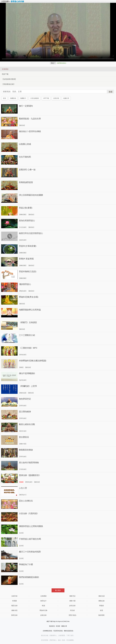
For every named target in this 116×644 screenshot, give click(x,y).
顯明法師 (14, 615)
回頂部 (58, 626)
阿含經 (72, 610)
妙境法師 (72, 606)
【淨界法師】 (23, 406)
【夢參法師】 (23, 291)
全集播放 (5, 69)
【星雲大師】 (23, 431)
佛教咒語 (72, 596)
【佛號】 (21, 367)
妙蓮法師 (43, 615)
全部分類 (56, 98)
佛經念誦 (101, 596)
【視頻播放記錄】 (8, 84)
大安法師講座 (35, 98)
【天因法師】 (23, 469)
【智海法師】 (23, 355)
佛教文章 (64, 626)
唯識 (43, 606)
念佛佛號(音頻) (47, 631)
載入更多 (58, 590)
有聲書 (14, 601)
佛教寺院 (14, 610)
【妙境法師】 (23, 380)
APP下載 (46, 98)
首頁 (4, 98)
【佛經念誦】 (23, 393)
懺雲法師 (14, 606)
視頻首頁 (52, 626)
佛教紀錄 (101, 601)
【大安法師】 (23, 227)
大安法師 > (6, 1)
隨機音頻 (13, 98)
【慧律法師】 (29, 482)
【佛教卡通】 (23, 444)
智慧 (101, 610)
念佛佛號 (43, 596)
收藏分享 (66, 98)
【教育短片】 (23, 495)
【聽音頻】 (22, 125)
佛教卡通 (72, 601)
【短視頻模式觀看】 (9, 79)
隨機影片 (23, 98)
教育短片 (43, 601)
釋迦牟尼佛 (43, 610)
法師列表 (14, 596)
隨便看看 (101, 615)
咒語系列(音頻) (58, 631)
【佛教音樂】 (23, 215)
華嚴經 (102, 606)
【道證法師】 (23, 240)
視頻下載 (5, 74)
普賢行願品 (72, 615)
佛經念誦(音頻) (69, 631)
